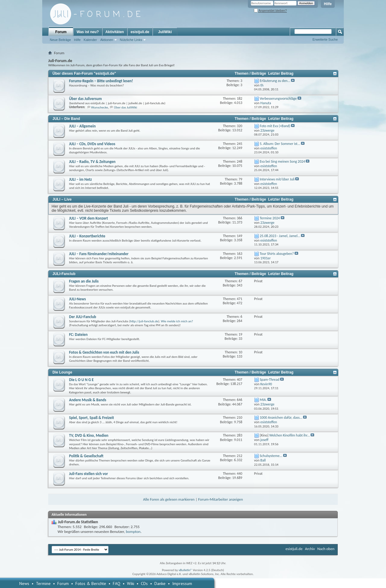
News (24, 583)
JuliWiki (165, 32)
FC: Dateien (78, 335)
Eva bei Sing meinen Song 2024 (282, 161)
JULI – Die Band (66, 119)
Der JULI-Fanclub (83, 317)
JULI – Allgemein (82, 126)
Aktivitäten (115, 32)
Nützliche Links (131, 40)
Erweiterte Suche (325, 39)
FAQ (117, 583)
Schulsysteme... (271, 456)
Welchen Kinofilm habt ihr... (290, 435)
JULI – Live (62, 199)
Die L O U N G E (81, 380)
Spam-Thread (269, 380)
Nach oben (326, 549)
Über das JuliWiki (126, 107)
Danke (160, 583)
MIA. (263, 400)
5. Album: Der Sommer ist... (280, 144)
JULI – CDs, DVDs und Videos (92, 144)
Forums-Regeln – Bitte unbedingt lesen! (101, 81)
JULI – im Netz (81, 179)
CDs (144, 583)
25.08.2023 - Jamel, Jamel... (280, 236)
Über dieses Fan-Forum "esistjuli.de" (84, 73)
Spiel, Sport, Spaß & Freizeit (92, 418)
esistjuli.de (140, 32)
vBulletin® (185, 570)
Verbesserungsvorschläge (278, 99)
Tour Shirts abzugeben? (277, 254)
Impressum (182, 583)
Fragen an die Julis (84, 281)
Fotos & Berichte (91, 583)
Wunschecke (100, 107)
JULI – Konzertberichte (87, 236)
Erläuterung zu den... (275, 81)
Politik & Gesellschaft (86, 456)
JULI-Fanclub (64, 274)
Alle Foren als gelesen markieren (169, 499)
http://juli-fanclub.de (144, 321)
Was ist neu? (88, 32)
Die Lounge (62, 372)
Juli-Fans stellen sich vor (89, 474)
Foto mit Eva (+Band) (275, 126)
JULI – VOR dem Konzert (89, 218)
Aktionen (107, 40)
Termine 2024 (270, 218)
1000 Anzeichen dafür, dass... (281, 418)
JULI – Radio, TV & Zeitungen (92, 162)
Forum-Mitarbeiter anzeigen (221, 499)
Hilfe (328, 4)
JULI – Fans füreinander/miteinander (99, 254)
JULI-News (78, 299)
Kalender (90, 40)
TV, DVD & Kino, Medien (89, 435)
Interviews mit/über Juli (277, 179)
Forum (61, 32)
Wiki (131, 583)
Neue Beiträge (60, 40)
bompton (133, 532)
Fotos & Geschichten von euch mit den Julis (104, 352)
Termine (43, 583)
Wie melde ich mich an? (177, 321)
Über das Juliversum (85, 99)
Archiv (310, 549)
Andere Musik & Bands (88, 400)
